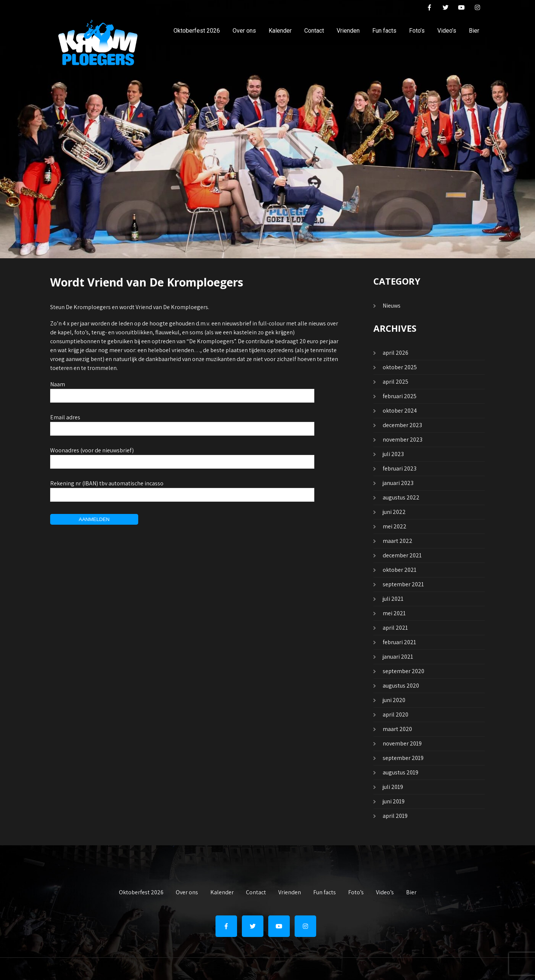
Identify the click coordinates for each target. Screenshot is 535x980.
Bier (474, 31)
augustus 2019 (401, 772)
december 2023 (402, 425)
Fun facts (384, 31)
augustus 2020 (401, 686)
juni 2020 (394, 700)
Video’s (447, 31)
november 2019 (402, 743)
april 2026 (395, 353)
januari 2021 (398, 657)
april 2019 (395, 816)
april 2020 (395, 714)
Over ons (244, 31)
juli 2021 (393, 599)
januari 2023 (398, 483)
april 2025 (395, 382)
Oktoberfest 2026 (197, 31)
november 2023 (403, 440)
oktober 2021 (400, 570)
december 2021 (402, 555)
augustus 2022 (401, 497)
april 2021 (395, 628)
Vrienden (348, 31)
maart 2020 (397, 729)
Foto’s (417, 31)
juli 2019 (393, 787)
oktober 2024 (400, 411)
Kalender (280, 31)
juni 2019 (394, 801)
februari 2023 (400, 468)
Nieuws (392, 306)
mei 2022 (395, 526)
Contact (314, 31)
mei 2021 (394, 613)
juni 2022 (394, 512)
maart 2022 (398, 541)
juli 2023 (393, 454)
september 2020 (403, 671)
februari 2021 (399, 642)
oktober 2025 (400, 367)
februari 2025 (400, 396)
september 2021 (403, 584)
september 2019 (403, 758)
